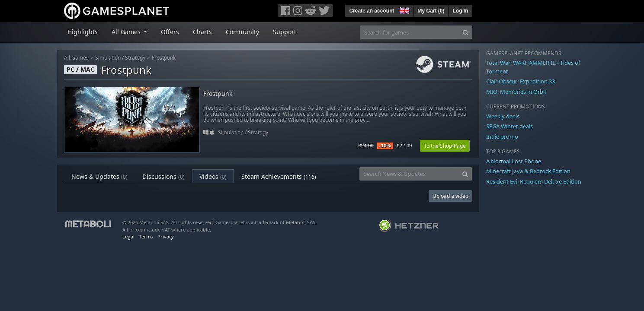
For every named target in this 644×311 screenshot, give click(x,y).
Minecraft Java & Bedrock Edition (528, 171)
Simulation (108, 58)
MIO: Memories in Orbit (516, 92)
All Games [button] (127, 32)
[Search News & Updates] (409, 174)
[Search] (466, 32)
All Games (76, 58)
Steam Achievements (279, 176)
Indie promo (502, 136)
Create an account (372, 11)
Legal (128, 236)
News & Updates (99, 176)
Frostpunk (164, 58)
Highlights (83, 32)
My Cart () (431, 11)
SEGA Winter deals (509, 126)
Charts (202, 32)
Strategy (135, 58)
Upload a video (450, 196)
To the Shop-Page (445, 146)
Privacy (166, 236)
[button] (404, 10)
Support (285, 32)
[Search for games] (410, 32)
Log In (461, 11)
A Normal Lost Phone (514, 161)
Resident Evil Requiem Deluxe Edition (534, 181)
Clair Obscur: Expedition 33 (521, 81)
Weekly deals (503, 116)
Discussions (163, 176)
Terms (146, 236)
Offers (170, 32)
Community (242, 32)
